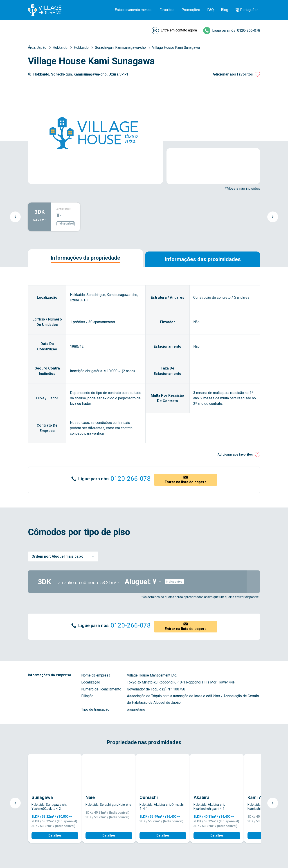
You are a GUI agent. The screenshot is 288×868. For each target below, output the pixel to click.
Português (248, 10)
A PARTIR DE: (64, 209)
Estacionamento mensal (134, 10)
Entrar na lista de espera (186, 482)
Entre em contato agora (179, 30)
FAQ (210, 10)
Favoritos (167, 10)
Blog (225, 10)
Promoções (191, 10)
